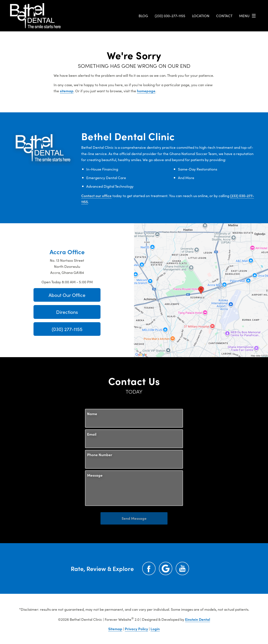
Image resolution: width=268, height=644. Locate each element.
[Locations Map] (201, 289)
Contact (224, 16)
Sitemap (115, 629)
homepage (146, 91)
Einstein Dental (198, 619)
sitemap (67, 91)
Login (155, 629)
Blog (143, 16)
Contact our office (96, 196)
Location (201, 16)
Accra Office (67, 252)
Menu (249, 16)
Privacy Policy (136, 629)
